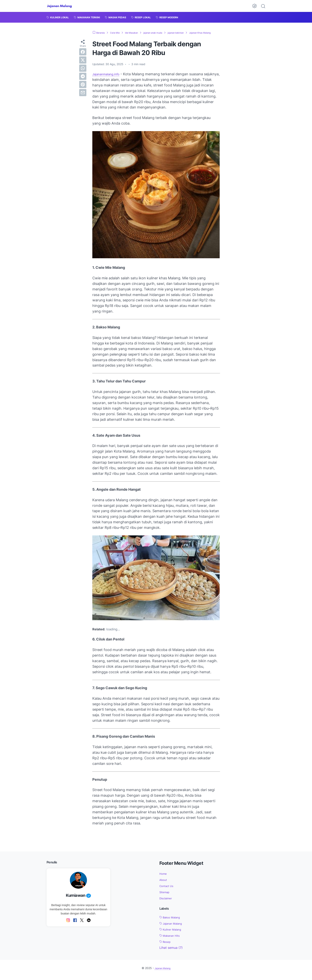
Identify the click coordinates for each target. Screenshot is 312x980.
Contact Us (168, 890)
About (164, 884)
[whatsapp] (83, 72)
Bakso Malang (172, 921)
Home (164, 877)
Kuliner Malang (172, 933)
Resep (166, 945)
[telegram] (83, 80)
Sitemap (166, 896)
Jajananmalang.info (109, 78)
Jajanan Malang (173, 927)
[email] (83, 96)
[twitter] (83, 64)
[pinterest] (83, 88)
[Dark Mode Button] (254, 6)
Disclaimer (167, 902)
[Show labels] (171, 951)
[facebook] (83, 56)
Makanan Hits (172, 939)
